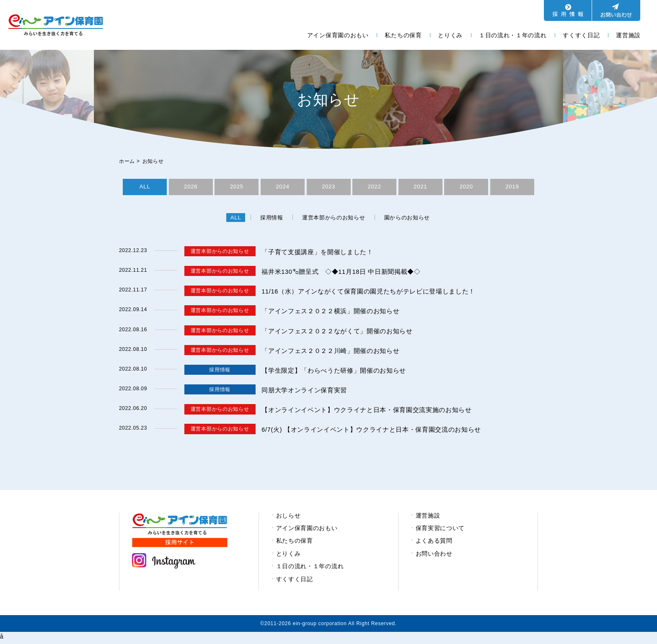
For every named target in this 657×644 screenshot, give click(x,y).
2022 (375, 188)
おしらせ (288, 517)
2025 (237, 188)
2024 (282, 188)
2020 (466, 188)
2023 (328, 188)
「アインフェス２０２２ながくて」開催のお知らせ (342, 333)
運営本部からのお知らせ (334, 219)
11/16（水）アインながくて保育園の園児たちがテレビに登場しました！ (376, 293)
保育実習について (440, 530)
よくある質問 (434, 543)
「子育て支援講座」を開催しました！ (321, 254)
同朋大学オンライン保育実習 (307, 392)
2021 (420, 188)
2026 (191, 188)
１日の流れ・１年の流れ (513, 35)
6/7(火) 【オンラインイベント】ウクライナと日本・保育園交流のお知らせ (379, 431)
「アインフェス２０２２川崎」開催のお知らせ (335, 352)
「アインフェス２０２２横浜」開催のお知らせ (335, 313)
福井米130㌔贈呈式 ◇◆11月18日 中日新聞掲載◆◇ (347, 274)
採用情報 (267, 219)
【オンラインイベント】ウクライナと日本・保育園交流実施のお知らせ (373, 412)
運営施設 (628, 35)
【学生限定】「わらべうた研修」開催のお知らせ (338, 372)
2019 (512, 188)
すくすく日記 (581, 35)
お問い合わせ (434, 555)
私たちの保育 (403, 35)
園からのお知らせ (413, 219)
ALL (145, 188)
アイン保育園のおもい (338, 35)
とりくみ (450, 35)
